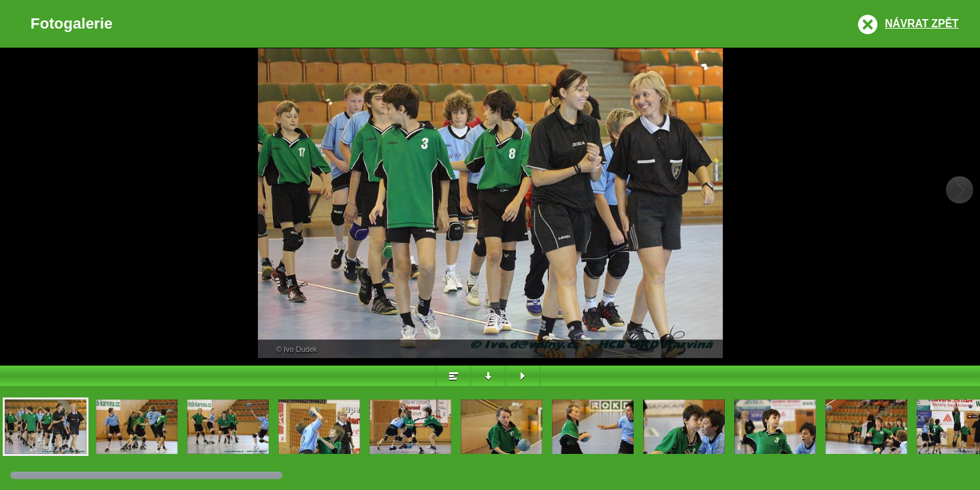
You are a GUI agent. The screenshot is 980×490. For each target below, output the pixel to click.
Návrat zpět (921, 23)
